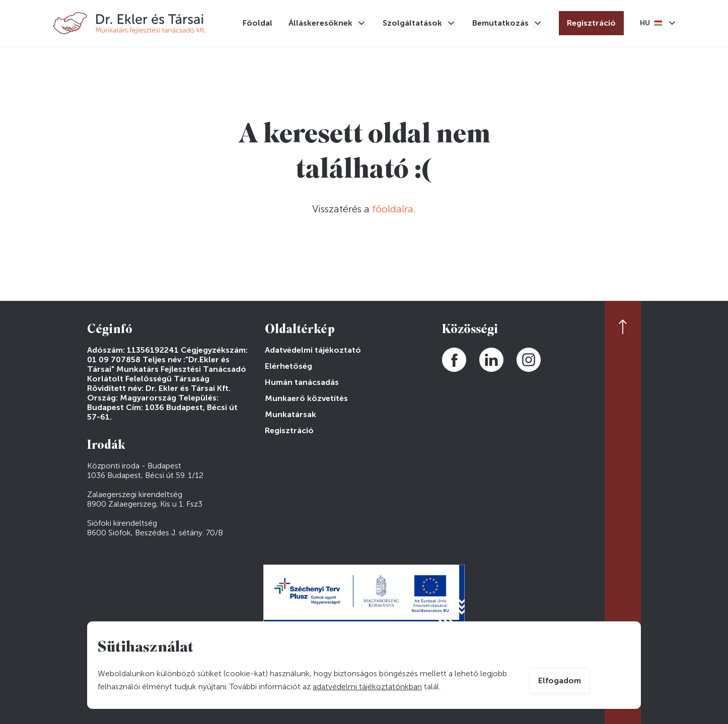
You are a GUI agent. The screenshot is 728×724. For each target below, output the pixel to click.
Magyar (651, 23)
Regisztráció (591, 23)
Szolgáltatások (412, 23)
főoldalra (393, 209)
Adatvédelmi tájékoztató (313, 350)
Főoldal (258, 23)
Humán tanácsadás (302, 382)
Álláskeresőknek (320, 23)
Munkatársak (290, 414)
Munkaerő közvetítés (306, 398)
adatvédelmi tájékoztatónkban (367, 687)
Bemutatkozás (500, 23)
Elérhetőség (288, 366)
